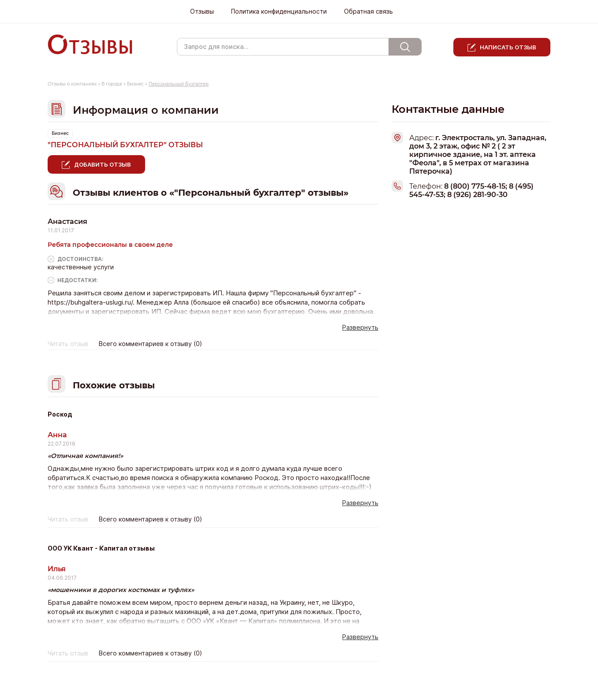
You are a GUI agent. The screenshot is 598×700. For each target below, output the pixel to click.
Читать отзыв (68, 344)
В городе (112, 84)
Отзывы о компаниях (72, 84)
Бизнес (135, 84)
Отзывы (202, 11)
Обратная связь (368, 11)
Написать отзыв (508, 47)
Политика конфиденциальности (279, 11)
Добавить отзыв (103, 164)
